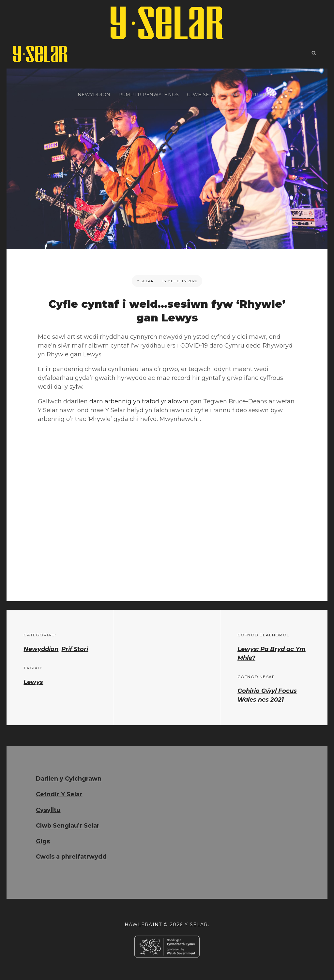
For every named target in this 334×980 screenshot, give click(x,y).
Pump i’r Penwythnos (149, 54)
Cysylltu (48, 810)
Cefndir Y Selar (59, 794)
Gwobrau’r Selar (251, 54)
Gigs (290, 54)
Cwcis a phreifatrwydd (71, 857)
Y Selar (145, 281)
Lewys (33, 682)
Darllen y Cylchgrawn (69, 779)
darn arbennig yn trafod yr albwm (139, 401)
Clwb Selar (203, 54)
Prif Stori (75, 649)
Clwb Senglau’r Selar (68, 826)
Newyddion (94, 54)
